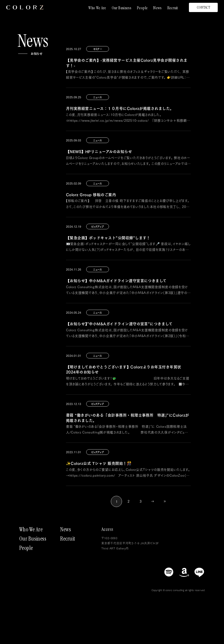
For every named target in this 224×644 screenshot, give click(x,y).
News (157, 8)
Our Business (122, 8)
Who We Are (97, 8)
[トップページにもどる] (25, 7)
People (142, 8)
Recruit (173, 8)
